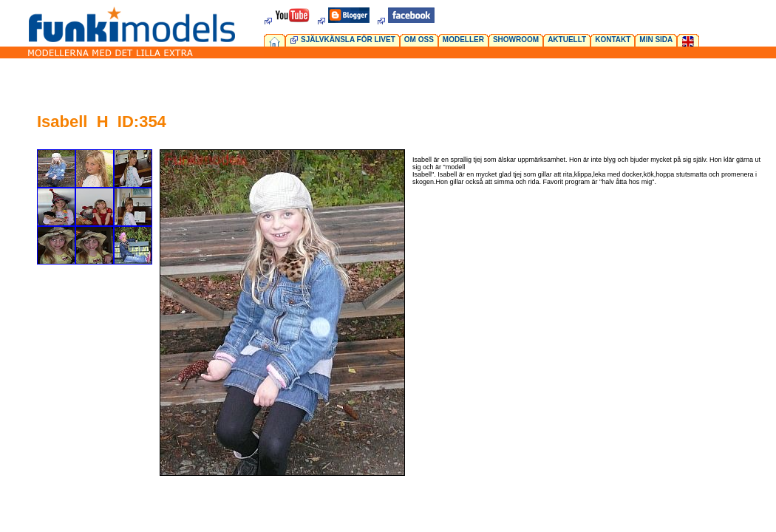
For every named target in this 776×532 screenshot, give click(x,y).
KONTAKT (613, 40)
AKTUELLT (567, 40)
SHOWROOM (516, 40)
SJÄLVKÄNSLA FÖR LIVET (348, 40)
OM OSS (419, 40)
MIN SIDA (656, 40)
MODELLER (463, 40)
